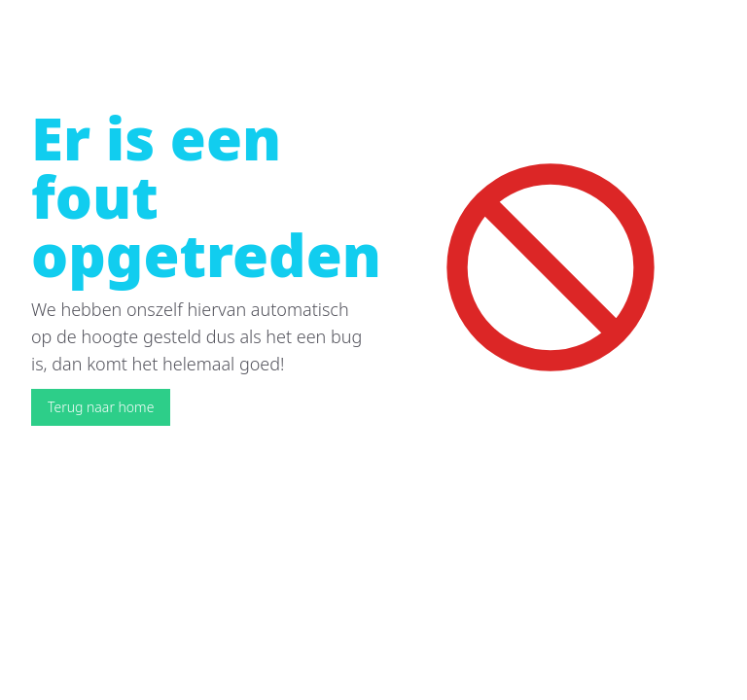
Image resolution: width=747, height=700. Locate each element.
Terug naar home (101, 407)
